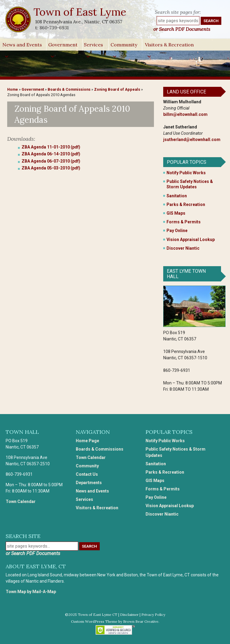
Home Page (87, 441)
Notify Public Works (186, 173)
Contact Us (87, 474)
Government (63, 46)
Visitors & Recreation (169, 46)
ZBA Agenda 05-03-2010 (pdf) (51, 168)
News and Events (22, 46)
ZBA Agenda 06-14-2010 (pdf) (51, 154)
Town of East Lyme (80, 12)
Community (124, 46)
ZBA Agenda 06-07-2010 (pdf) (51, 161)
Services (93, 46)
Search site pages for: (178, 12)
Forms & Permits (184, 222)
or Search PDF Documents (182, 29)
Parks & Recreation (186, 204)
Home (13, 89)
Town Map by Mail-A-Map (31, 592)
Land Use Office (186, 92)
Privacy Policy (153, 615)
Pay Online (177, 231)
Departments (89, 483)
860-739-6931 (54, 28)
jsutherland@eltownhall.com (192, 140)
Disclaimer (129, 615)
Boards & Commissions (69, 89)
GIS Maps (176, 213)
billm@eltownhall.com (185, 114)
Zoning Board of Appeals (117, 89)
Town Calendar (21, 501)
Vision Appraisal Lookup (191, 240)
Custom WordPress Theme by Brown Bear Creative (115, 621)
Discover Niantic (183, 248)
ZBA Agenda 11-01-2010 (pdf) (51, 147)
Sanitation (177, 196)
